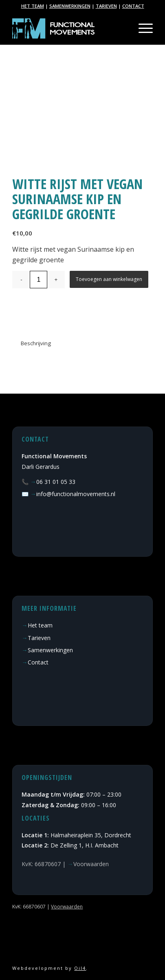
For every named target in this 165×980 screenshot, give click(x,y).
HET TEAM (33, 6)
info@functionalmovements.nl (76, 494)
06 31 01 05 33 (56, 482)
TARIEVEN (106, 6)
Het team (40, 625)
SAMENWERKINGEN (70, 6)
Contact (38, 662)
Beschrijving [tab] (36, 343)
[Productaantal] (38, 280)
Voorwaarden (91, 864)
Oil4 (80, 968)
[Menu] (142, 28)
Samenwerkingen (50, 650)
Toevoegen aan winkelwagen (109, 279)
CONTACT (133, 6)
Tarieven (39, 638)
